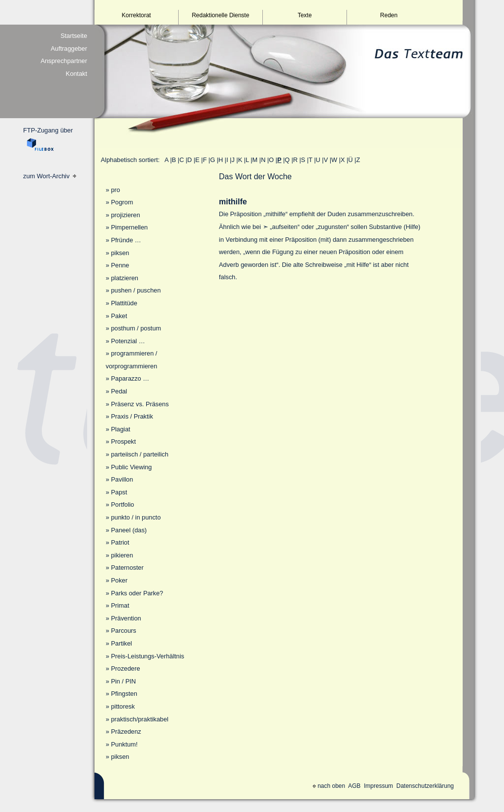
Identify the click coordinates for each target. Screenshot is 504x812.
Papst (119, 492)
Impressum (378, 786)
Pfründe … (126, 240)
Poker (119, 580)
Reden (389, 15)
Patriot (120, 542)
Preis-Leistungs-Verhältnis (147, 656)
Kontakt (77, 74)
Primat (120, 605)
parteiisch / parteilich (140, 454)
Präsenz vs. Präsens (140, 404)
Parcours (123, 631)
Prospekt (123, 441)
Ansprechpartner (64, 61)
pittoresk (123, 706)
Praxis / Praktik (132, 416)
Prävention (126, 618)
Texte (305, 15)
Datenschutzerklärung (425, 786)
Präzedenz (126, 731)
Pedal (119, 391)
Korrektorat (136, 15)
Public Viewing (131, 467)
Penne (120, 265)
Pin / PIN (123, 681)
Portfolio (122, 504)
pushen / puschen (136, 290)
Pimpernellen (129, 227)
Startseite (74, 36)
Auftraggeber (69, 49)
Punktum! (124, 744)
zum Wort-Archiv (50, 176)
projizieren (125, 215)
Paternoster (127, 568)
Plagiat (120, 429)
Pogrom (122, 202)
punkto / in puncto (136, 517)
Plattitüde (124, 303)
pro (115, 190)
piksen (120, 253)
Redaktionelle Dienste (221, 15)
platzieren (125, 278)
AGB (354, 786)
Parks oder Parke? (137, 593)
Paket (119, 316)
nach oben (329, 786)
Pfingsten (124, 694)
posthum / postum (136, 328)
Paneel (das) (129, 530)
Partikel (121, 643)
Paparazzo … (130, 378)
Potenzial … (128, 341)
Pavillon (122, 479)
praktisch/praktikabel (140, 719)
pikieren (122, 555)
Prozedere (125, 668)
